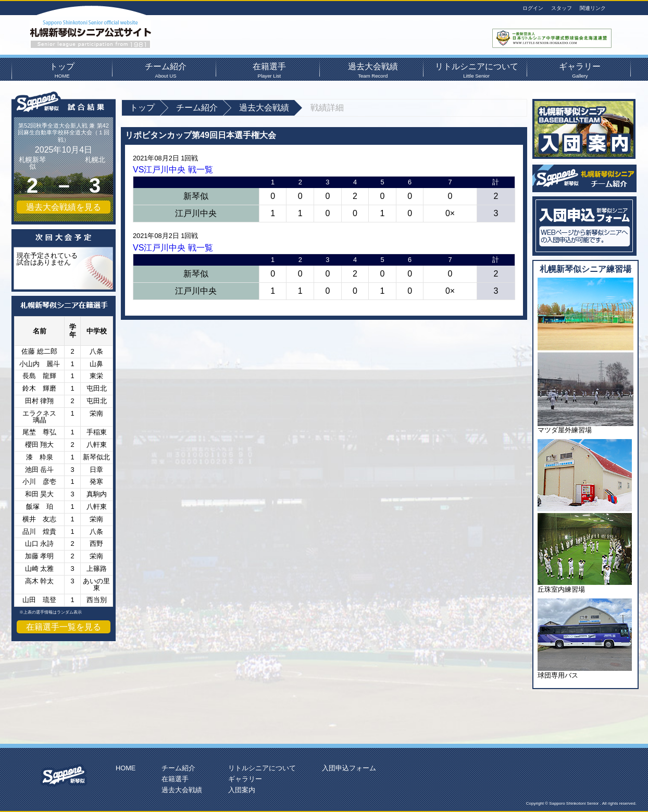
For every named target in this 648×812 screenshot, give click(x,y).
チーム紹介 (166, 69)
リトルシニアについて (476, 69)
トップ (62, 69)
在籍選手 (269, 69)
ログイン (533, 8)
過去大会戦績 (373, 69)
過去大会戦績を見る (64, 207)
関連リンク (593, 8)
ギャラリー (580, 69)
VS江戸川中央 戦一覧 (173, 170)
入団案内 (242, 790)
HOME (126, 768)
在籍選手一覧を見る (64, 627)
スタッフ (562, 8)
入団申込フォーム (349, 768)
